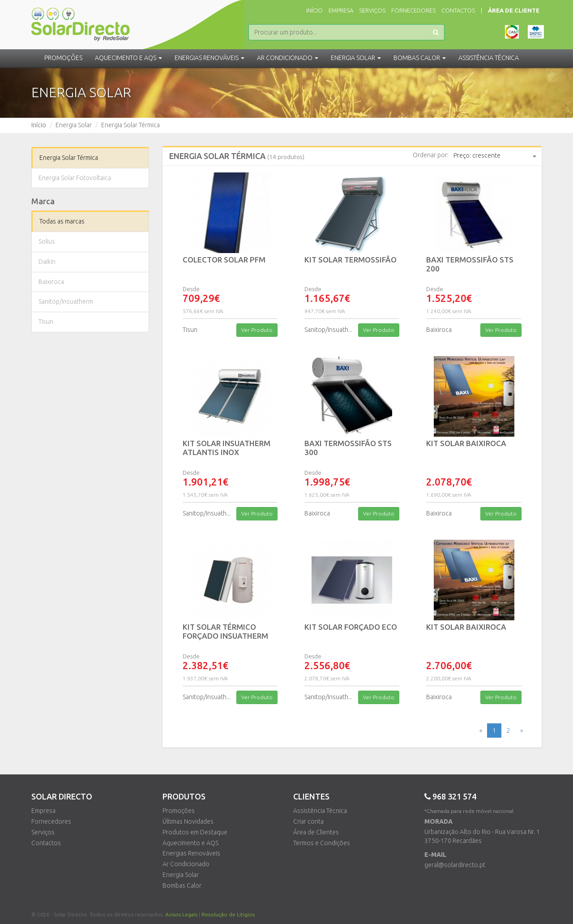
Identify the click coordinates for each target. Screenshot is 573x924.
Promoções (63, 58)
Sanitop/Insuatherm (66, 301)
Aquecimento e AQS (190, 843)
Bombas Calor (182, 885)
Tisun (46, 322)
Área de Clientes (316, 832)
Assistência (489, 58)
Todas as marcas (62, 221)
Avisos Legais (181, 914)
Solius (47, 241)
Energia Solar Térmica (69, 158)
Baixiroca (51, 282)
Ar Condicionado (186, 864)
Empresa (341, 10)
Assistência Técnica (320, 811)
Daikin (47, 262)
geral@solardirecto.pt (455, 865)
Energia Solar (181, 875)
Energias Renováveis (191, 853)
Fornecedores (413, 10)
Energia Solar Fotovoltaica (75, 178)
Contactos (458, 10)
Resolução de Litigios (228, 914)
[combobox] (495, 156)
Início (314, 10)
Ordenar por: (431, 155)
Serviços (372, 10)
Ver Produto (257, 330)
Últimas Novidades (188, 821)
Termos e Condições (322, 843)
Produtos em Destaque (195, 832)
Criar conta (308, 821)
